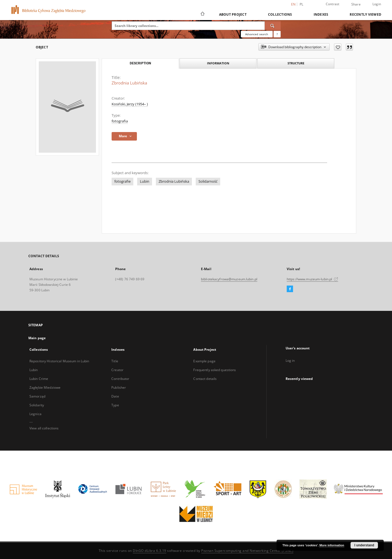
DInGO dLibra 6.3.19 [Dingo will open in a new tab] (150, 551)
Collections (280, 14)
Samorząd (37, 396)
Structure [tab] (296, 63)
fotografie (122, 181)
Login (377, 4)
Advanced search (257, 34)
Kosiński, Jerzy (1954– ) (130, 104)
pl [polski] (302, 4)
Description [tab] (140, 63)
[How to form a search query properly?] (277, 34)
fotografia (120, 121)
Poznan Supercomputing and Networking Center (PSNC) (247, 551)
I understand (364, 545)
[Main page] (202, 14)
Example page (204, 361)
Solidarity (37, 405)
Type (115, 405)
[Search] (273, 26)
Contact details (205, 379)
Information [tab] (218, 63)
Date (115, 396)
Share (356, 4)
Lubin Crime (39, 379)
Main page (37, 338)
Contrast (333, 4)
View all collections (44, 428)
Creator (117, 370)
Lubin (145, 181)
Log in (290, 361)
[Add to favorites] (338, 47)
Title (115, 361)
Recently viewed (365, 14)
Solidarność (208, 181)
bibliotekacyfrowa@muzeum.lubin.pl (229, 279)
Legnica (35, 414)
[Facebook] (290, 289)
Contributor (120, 379)
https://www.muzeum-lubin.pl (312, 279)
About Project (233, 14)
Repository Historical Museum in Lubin (59, 361)
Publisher (119, 387)
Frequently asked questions (215, 370)
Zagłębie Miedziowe (45, 387)
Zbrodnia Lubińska (174, 181)
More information (332, 545)
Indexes (321, 14)
